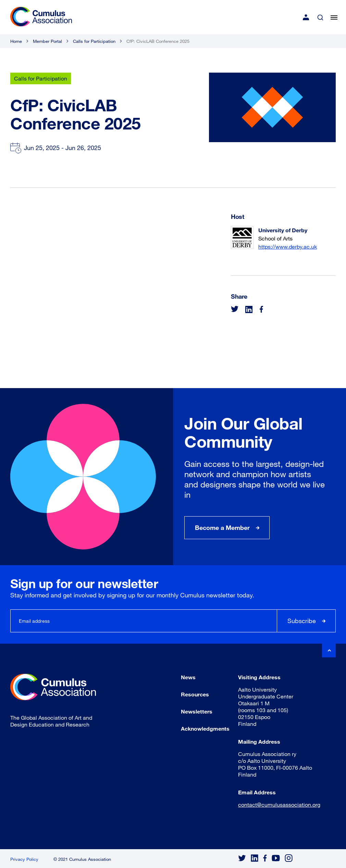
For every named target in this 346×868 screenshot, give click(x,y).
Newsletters (197, 711)
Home (16, 41)
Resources (195, 694)
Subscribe (302, 621)
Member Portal (47, 41)
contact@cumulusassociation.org (279, 804)
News (188, 677)
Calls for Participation (94, 41)
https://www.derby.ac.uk (288, 246)
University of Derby (283, 230)
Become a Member (222, 528)
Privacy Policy (24, 859)
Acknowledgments (205, 728)
